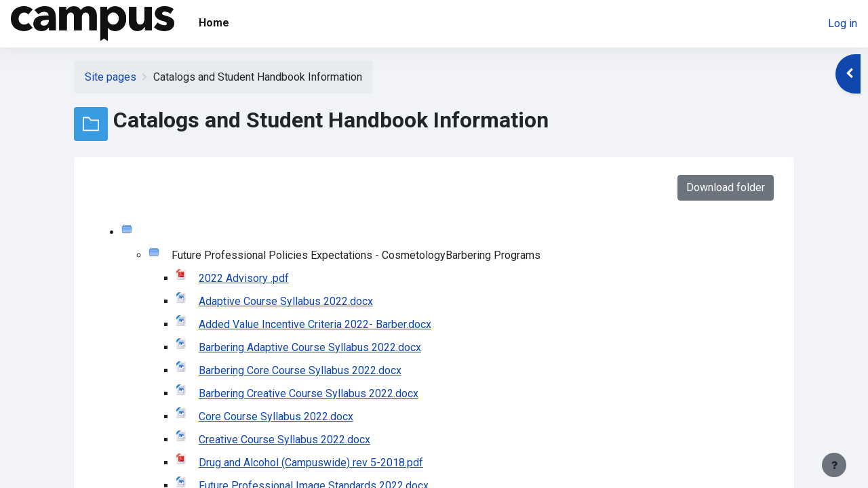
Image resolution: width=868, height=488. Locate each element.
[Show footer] (834, 465)
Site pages (111, 77)
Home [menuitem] (214, 23)
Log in (843, 23)
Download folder (726, 187)
